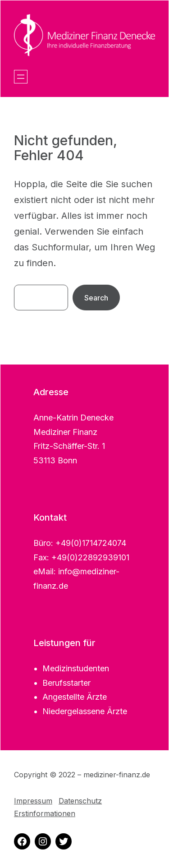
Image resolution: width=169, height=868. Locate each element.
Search (96, 298)
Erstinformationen (45, 813)
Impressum (33, 801)
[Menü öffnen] (21, 77)
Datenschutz (80, 801)
